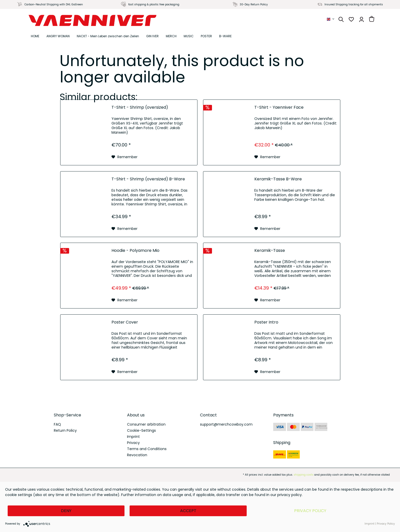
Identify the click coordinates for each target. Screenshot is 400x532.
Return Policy (65, 430)
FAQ (57, 424)
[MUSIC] (189, 36)
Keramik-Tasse (270, 251)
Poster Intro (266, 322)
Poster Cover (125, 322)
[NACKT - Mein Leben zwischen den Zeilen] (108, 36)
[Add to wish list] (124, 157)
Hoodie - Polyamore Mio (135, 251)
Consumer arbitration (146, 424)
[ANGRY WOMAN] (58, 36)
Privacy (133, 443)
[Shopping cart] (372, 19)
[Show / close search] (341, 19)
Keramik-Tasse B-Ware (278, 179)
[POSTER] (206, 36)
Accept (188, 511)
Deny (66, 511)
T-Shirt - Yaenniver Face (279, 108)
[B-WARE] (225, 36)
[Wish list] (351, 19)
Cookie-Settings (141, 430)
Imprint (133, 437)
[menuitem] (331, 19)
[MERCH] (171, 36)
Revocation (137, 455)
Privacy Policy (310, 511)
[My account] (361, 19)
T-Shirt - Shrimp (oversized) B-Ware (148, 179)
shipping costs (304, 475)
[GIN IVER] (152, 36)
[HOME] (35, 36)
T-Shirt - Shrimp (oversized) (140, 108)
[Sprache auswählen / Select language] (331, 19)
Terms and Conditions (147, 449)
